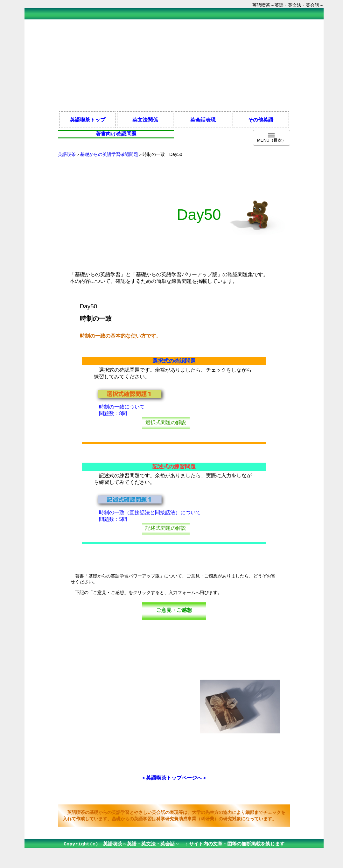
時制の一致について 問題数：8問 (131, 408)
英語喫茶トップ (87, 120)
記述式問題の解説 (166, 528)
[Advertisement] (174, 65)
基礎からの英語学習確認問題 (109, 154)
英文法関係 (145, 120)
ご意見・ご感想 (174, 610)
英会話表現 (203, 120)
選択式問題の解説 (166, 422)
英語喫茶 (67, 154)
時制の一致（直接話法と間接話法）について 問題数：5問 (147, 513)
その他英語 (261, 120)
